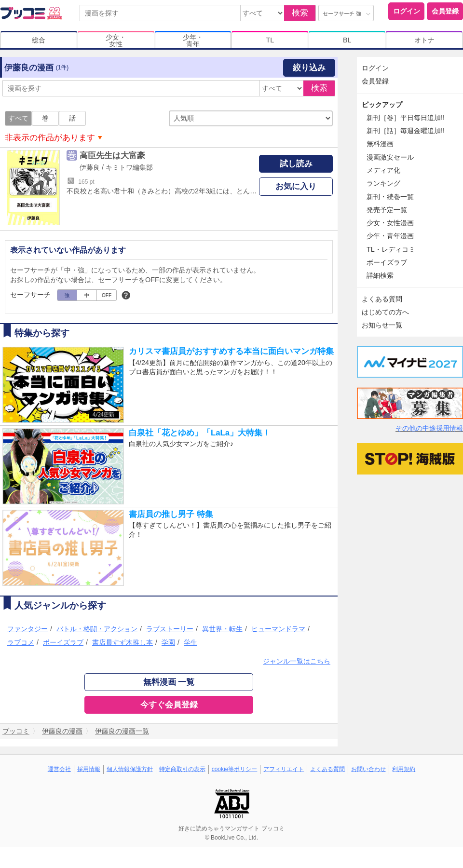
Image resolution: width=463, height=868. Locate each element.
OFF (107, 295)
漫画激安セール (390, 157)
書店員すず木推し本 (123, 642)
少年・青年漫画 (390, 236)
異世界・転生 (222, 629)
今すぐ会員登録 (169, 705)
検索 (300, 13)
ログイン (407, 11)
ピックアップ (382, 105)
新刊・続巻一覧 (390, 197)
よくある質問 (382, 299)
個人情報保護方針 (130, 769)
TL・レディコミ (391, 249)
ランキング (383, 183)
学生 (191, 642)
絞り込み (309, 68)
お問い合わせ (368, 769)
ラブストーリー (170, 629)
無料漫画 (380, 144)
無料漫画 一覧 (169, 682)
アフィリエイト (284, 769)
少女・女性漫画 (390, 223)
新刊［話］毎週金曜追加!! (406, 131)
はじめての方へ (385, 312)
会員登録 (445, 11)
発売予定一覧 (387, 210)
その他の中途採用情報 (429, 428)
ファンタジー (27, 629)
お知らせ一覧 (382, 325)
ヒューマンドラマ (278, 629)
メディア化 (383, 170)
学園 (168, 642)
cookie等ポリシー (235, 769)
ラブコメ (21, 642)
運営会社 (59, 769)
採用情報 (89, 769)
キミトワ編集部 (129, 167)
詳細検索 (380, 275)
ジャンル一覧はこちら (297, 661)
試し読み (296, 164)
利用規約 (404, 769)
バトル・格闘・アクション (97, 629)
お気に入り (296, 186)
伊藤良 (90, 167)
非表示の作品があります (50, 138)
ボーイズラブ (63, 642)
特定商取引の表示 (182, 769)
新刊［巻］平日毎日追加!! (406, 118)
